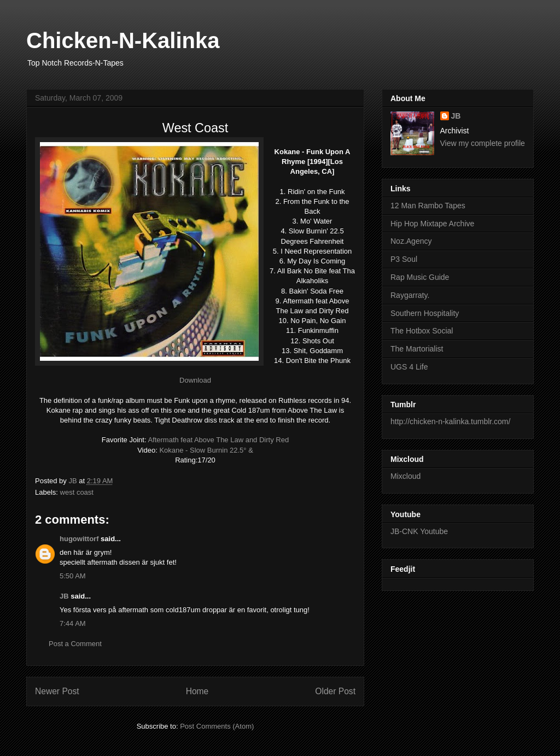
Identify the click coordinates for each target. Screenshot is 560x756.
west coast (77, 492)
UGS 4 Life (409, 367)
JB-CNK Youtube (419, 531)
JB (64, 596)
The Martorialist (417, 349)
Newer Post (57, 691)
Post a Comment (75, 644)
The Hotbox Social (422, 331)
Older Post (335, 691)
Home (197, 691)
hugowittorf (79, 539)
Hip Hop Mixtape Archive (432, 224)
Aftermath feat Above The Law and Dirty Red (218, 440)
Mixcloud (406, 476)
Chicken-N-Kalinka (123, 40)
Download (195, 380)
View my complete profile (483, 143)
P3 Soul (404, 259)
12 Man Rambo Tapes (428, 206)
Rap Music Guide (420, 277)
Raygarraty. (410, 295)
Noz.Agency (411, 241)
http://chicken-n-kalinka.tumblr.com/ (450, 421)
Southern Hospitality (425, 313)
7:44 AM (73, 623)
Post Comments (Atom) (217, 726)
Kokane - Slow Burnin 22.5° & (206, 450)
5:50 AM (73, 576)
